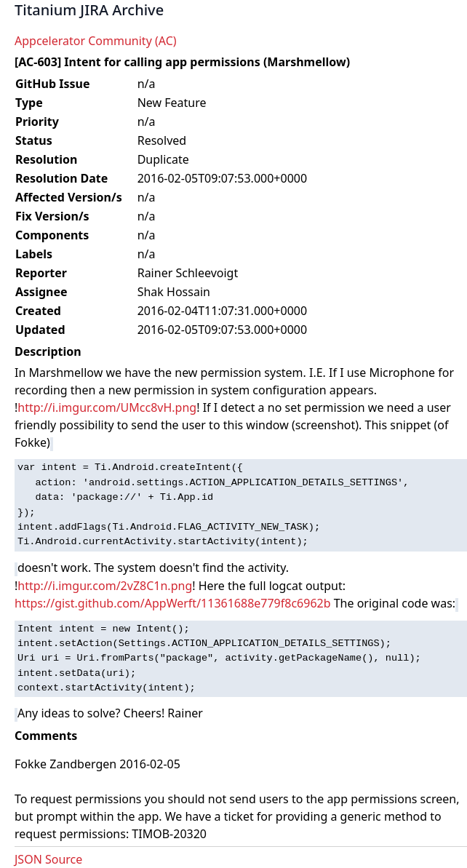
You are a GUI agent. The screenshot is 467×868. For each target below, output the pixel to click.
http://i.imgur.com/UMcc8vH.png (107, 407)
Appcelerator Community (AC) (96, 41)
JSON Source (48, 859)
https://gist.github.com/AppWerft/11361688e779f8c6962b (173, 603)
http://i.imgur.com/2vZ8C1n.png (105, 586)
